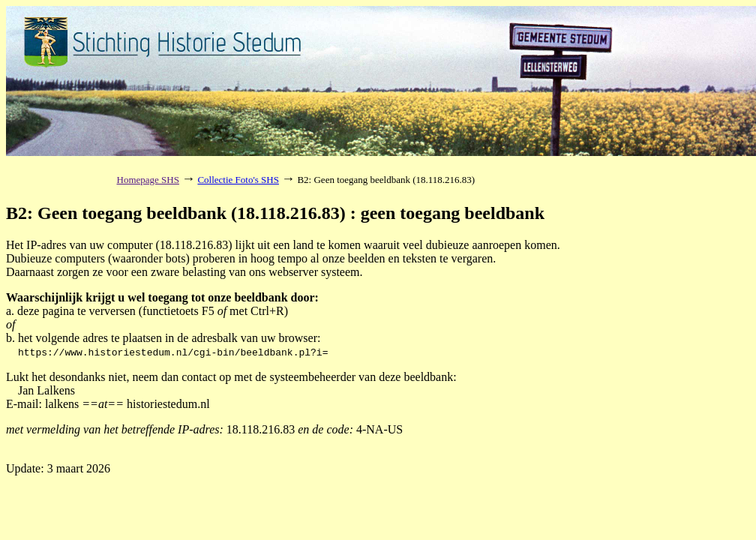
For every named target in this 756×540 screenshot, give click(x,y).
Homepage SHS (148, 180)
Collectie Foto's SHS (238, 180)
